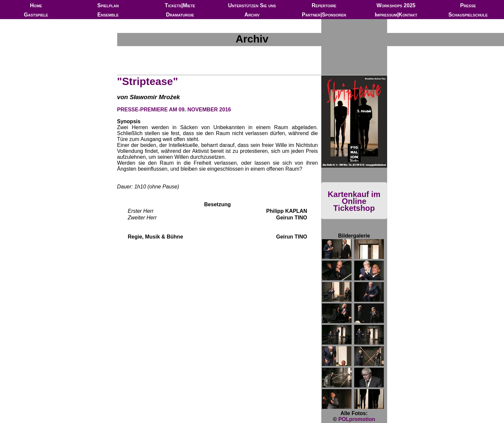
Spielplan (108, 5)
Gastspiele (36, 15)
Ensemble (108, 15)
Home (36, 5)
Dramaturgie (180, 15)
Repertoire (324, 5)
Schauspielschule (468, 15)
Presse (468, 5)
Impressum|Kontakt (396, 15)
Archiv (252, 15)
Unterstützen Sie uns (252, 5)
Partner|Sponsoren (324, 15)
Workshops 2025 (396, 5)
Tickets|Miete (180, 5)
